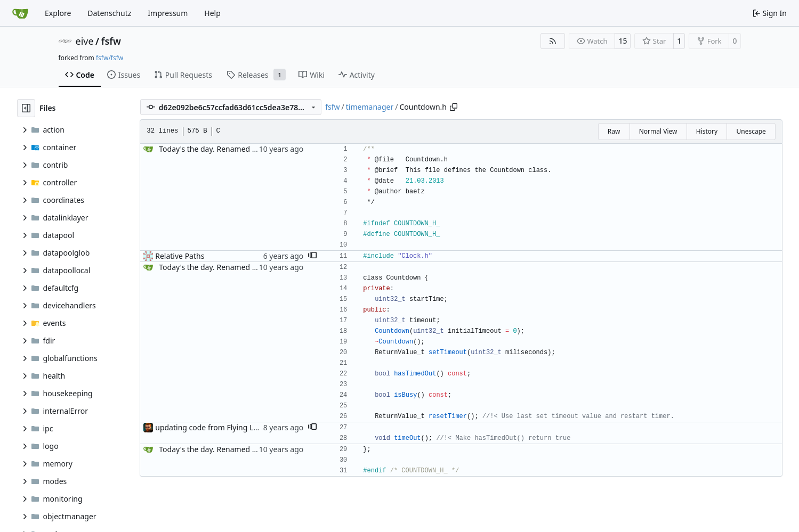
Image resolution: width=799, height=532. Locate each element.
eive (85, 41)
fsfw (111, 41)
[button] (312, 256)
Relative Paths (180, 256)
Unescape (751, 131)
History (707, 131)
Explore (58, 13)
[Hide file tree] (26, 108)
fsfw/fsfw (110, 58)
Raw (614, 131)
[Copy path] (454, 107)
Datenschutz (109, 13)
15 (623, 41)
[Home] (20, 13)
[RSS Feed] (553, 41)
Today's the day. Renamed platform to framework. (246, 149)
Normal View (658, 131)
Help (212, 13)
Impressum (168, 13)
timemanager (370, 107)
